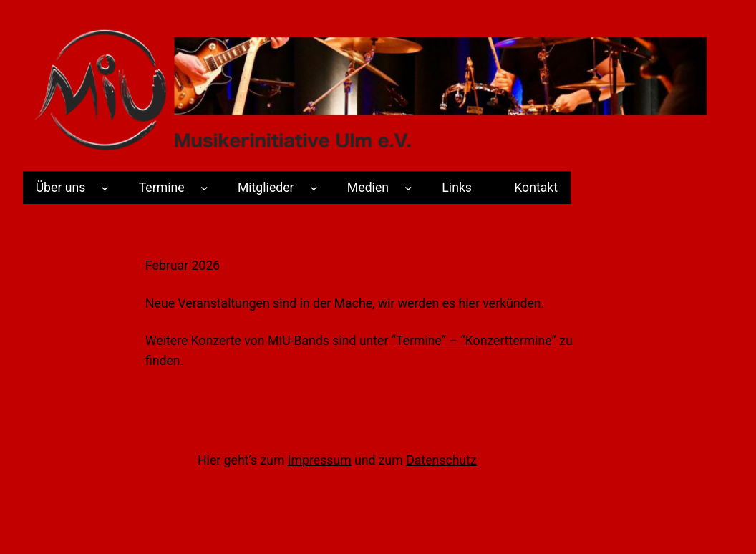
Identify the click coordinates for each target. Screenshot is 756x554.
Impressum (320, 460)
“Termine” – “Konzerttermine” (474, 341)
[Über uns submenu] (105, 188)
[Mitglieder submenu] (314, 188)
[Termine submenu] (204, 188)
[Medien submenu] (408, 188)
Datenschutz (441, 460)
